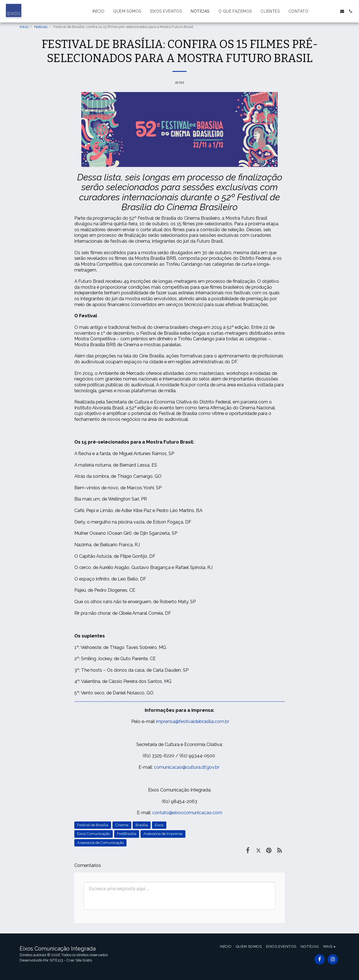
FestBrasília (127, 834)
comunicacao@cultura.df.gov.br (187, 767)
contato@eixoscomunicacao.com (187, 813)
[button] (317, 11)
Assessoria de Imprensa (163, 834)
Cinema (122, 825)
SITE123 (56, 960)
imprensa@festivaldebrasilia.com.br (193, 721)
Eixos (159, 825)
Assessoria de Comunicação (100, 843)
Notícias (41, 27)
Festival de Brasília (93, 825)
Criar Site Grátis (79, 960)
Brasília (142, 825)
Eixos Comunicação (94, 834)
